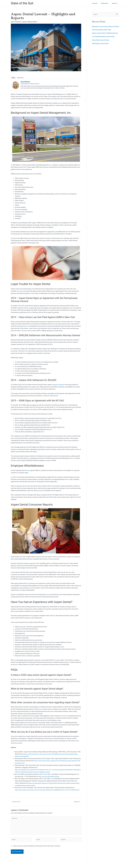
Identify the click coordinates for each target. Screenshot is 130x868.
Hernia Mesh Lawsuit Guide (101, 43)
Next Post (77, 804)
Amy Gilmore (25, 82)
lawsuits (60, 103)
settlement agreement (59, 385)
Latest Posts (20, 78)
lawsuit (26, 331)
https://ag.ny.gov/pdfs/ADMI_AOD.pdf (50, 776)
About (13, 78)
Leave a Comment (16, 22)
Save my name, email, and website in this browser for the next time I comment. (37, 851)
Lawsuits (26, 22)
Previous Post (16, 804)
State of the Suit (22, 3)
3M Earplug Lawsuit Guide (101, 47)
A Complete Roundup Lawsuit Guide (104, 40)
